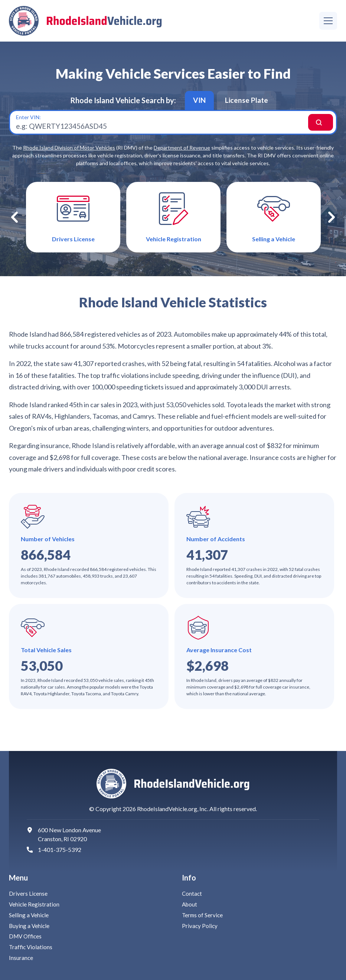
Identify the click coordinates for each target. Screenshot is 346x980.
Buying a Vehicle (30, 926)
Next (332, 222)
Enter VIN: (28, 119)
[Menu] (328, 21)
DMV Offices (26, 936)
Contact (192, 893)
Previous (14, 222)
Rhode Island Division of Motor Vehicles (69, 151)
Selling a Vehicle (29, 915)
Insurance (21, 958)
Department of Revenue (182, 151)
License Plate (247, 101)
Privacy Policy (200, 926)
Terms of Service (203, 915)
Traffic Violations (31, 947)
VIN (198, 101)
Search (313, 125)
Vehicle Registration (35, 904)
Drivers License (28, 893)
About (190, 904)
